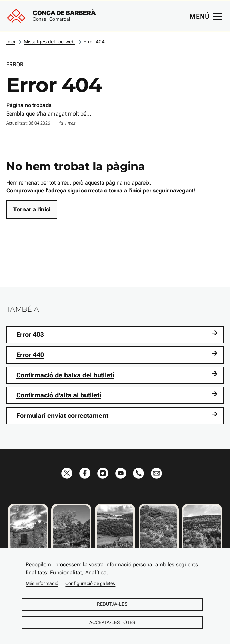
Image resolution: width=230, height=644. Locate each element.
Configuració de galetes (90, 583)
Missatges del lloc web (49, 42)
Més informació (42, 583)
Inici (11, 42)
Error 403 (117, 334)
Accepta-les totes (112, 622)
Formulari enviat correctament (117, 415)
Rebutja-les (112, 604)
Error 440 (117, 354)
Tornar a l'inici (32, 209)
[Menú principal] (206, 16)
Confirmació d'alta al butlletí (117, 395)
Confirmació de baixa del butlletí (117, 375)
